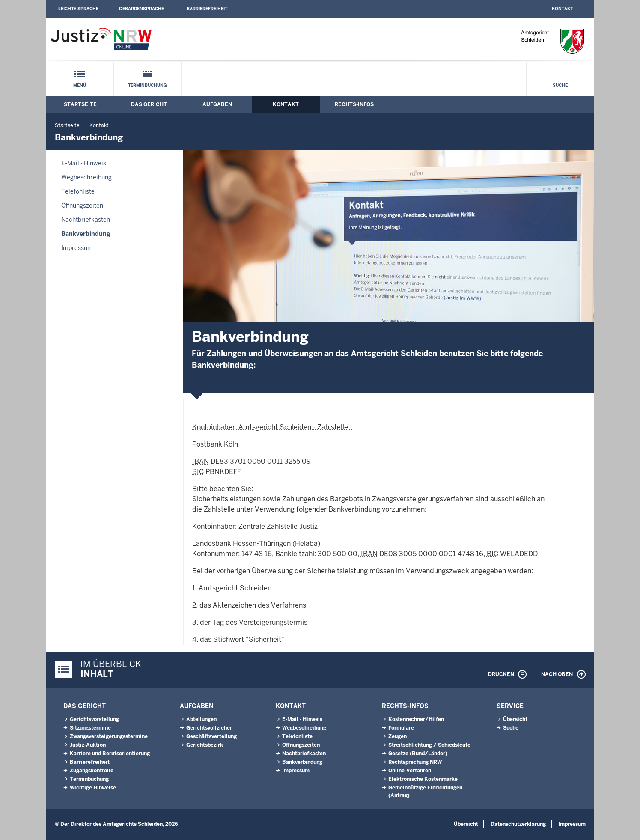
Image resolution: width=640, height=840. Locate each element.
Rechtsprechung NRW (415, 762)
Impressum (77, 248)
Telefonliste (78, 191)
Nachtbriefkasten (86, 220)
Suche (560, 85)
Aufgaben (217, 104)
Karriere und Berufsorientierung (110, 754)
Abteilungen (201, 719)
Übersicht (515, 719)
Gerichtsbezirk (205, 745)
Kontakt (562, 9)
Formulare (401, 728)
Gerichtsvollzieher (209, 728)
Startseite (80, 104)
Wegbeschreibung (86, 177)
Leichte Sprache (78, 9)
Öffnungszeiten (82, 206)
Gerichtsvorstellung (94, 719)
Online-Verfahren (410, 771)
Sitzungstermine (90, 728)
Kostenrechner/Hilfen (416, 719)
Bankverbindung (86, 234)
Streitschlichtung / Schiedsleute (429, 745)
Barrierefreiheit (207, 9)
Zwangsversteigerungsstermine (109, 736)
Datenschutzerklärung (518, 824)
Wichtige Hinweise (93, 788)
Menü (80, 85)
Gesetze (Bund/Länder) (418, 754)
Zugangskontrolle (92, 771)
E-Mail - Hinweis (84, 163)
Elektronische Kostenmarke (423, 779)
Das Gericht (149, 104)
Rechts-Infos (354, 104)
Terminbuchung (147, 85)
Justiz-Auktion (88, 745)
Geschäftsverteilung (211, 736)
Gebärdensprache (141, 9)
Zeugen (397, 736)
